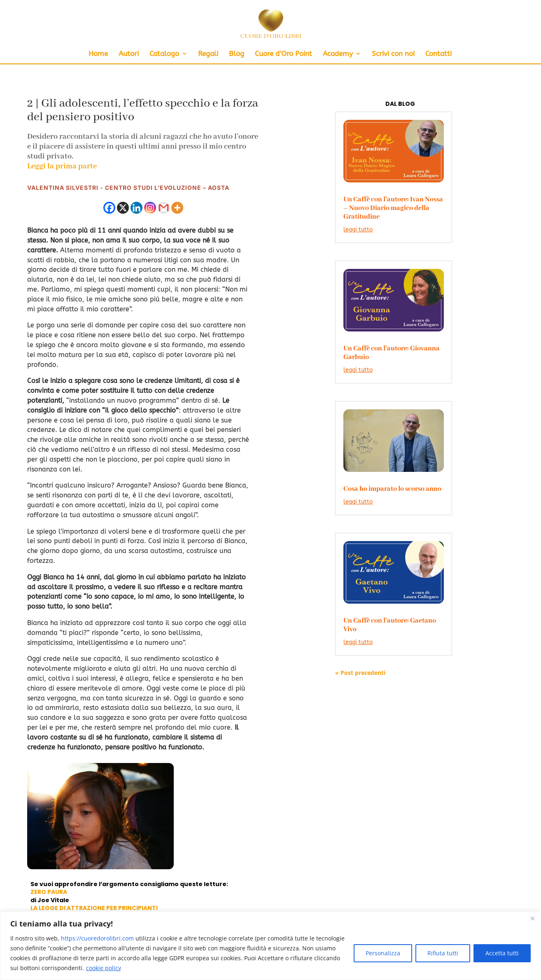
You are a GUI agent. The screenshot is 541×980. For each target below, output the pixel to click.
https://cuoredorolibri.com (97, 938)
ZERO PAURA (49, 892)
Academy (338, 54)
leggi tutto (358, 230)
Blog (237, 54)
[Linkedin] (136, 208)
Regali (208, 54)
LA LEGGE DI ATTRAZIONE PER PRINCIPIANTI (94, 908)
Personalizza (383, 953)
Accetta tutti (502, 953)
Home (98, 54)
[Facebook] (109, 208)
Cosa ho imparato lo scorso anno (392, 489)
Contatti (438, 54)
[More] (177, 208)
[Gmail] (164, 208)
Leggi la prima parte (62, 166)
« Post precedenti (360, 673)
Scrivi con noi (393, 54)
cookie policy (104, 968)
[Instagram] (150, 208)
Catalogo (164, 54)
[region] (270, 946)
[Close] (532, 918)
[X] (123, 208)
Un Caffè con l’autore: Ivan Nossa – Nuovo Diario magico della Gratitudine (393, 208)
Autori (129, 54)
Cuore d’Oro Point (283, 54)
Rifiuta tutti (443, 953)
